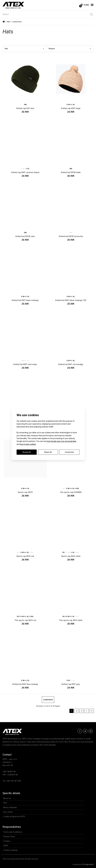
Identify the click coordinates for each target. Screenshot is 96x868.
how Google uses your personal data (61, 441)
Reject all (48, 452)
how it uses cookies (28, 444)
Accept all (27, 452)
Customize (69, 452)
